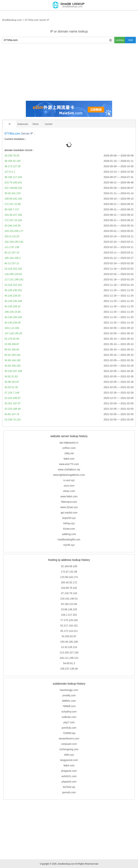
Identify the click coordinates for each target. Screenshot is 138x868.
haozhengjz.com (69, 690)
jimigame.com (69, 771)
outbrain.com (69, 717)
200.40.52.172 (69, 582)
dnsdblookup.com (12, 20)
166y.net (69, 453)
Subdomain (23, 124)
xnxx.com (69, 486)
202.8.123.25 (12, 236)
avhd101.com (69, 776)
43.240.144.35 (13, 226)
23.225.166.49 (13, 409)
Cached (48, 124)
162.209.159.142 (14, 242)
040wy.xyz (69, 523)
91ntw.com (69, 529)
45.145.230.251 (13, 290)
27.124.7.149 (12, 393)
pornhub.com (69, 728)
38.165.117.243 (13, 177)
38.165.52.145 (13, 161)
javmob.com (69, 792)
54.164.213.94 (69, 604)
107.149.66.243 (13, 188)
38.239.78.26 (12, 156)
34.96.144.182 (13, 360)
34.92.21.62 (11, 376)
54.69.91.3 (69, 663)
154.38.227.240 (13, 215)
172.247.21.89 (13, 204)
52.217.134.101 (69, 626)
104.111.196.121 (69, 658)
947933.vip (69, 787)
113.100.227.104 (69, 652)
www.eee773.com (69, 464)
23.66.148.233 (69, 609)
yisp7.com (69, 722)
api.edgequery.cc (69, 443)
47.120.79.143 (69, 593)
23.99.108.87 (12, 344)
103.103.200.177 (14, 231)
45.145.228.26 (13, 323)
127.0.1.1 (10, 172)
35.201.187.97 (13, 403)
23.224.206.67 (13, 398)
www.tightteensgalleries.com (69, 475)
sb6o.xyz (69, 755)
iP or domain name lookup (69, 31)
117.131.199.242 (14, 279)
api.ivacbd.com (69, 513)
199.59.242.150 (13, 199)
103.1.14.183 (12, 328)
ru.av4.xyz (69, 480)
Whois (35, 124)
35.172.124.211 (69, 631)
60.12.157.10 (12, 253)
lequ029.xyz (69, 518)
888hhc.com (69, 701)
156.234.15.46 (13, 312)
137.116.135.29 (13, 333)
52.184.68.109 (69, 566)
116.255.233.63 (13, 274)
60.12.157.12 (12, 263)
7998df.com (69, 706)
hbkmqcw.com (69, 502)
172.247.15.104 (13, 220)
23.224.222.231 (13, 285)
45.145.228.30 (13, 296)
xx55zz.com (69, 448)
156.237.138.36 (69, 669)
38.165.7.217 (12, 209)
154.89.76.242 (69, 588)
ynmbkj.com (69, 695)
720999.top (69, 733)
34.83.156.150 (13, 366)
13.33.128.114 (69, 647)
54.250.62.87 (69, 636)
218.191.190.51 (69, 599)
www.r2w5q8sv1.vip (69, 469)
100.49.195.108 (69, 642)
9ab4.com (69, 459)
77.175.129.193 (69, 620)
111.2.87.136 (12, 247)
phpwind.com (69, 782)
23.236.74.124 (13, 420)
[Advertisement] (69, 72)
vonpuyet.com (69, 744)
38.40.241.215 (13, 193)
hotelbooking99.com (69, 540)
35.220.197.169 (13, 371)
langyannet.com (69, 760)
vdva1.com (69, 491)
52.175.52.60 (12, 339)
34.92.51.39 (11, 387)
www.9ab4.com (69, 496)
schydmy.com (69, 712)
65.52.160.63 (12, 349)
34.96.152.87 (12, 382)
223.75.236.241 (13, 182)
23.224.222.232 (13, 269)
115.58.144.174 (69, 577)
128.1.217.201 (69, 615)
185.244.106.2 (13, 258)
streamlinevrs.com (69, 739)
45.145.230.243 (13, 317)
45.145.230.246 (13, 301)
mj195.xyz (69, 545)
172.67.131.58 (69, 572)
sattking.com (69, 534)
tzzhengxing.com (69, 749)
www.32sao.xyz (69, 507)
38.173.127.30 (13, 166)
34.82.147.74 (12, 414)
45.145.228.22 (13, 306)
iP (10, 124)
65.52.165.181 (13, 355)
